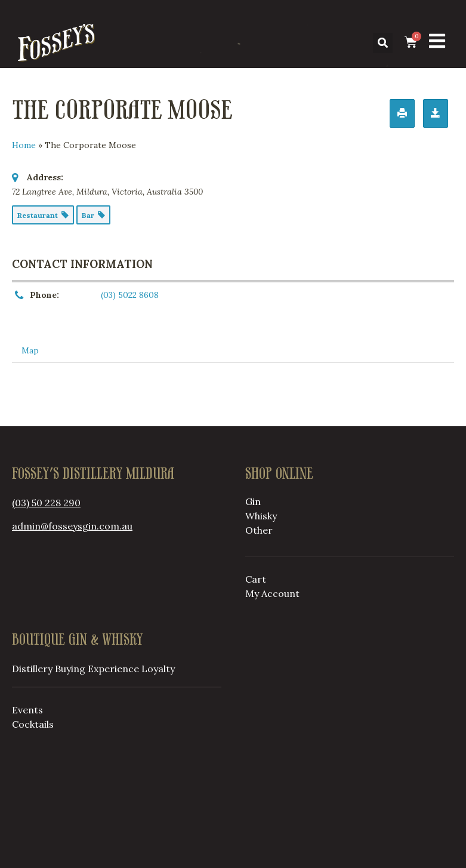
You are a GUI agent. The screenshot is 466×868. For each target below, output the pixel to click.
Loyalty (158, 669)
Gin (253, 501)
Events (27, 710)
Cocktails (33, 724)
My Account (272, 593)
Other (259, 530)
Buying (70, 669)
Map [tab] (30, 350)
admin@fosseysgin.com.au (72, 526)
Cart (256, 579)
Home (24, 145)
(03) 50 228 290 (46, 503)
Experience (113, 669)
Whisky (261, 516)
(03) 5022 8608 (130, 295)
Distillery (32, 669)
